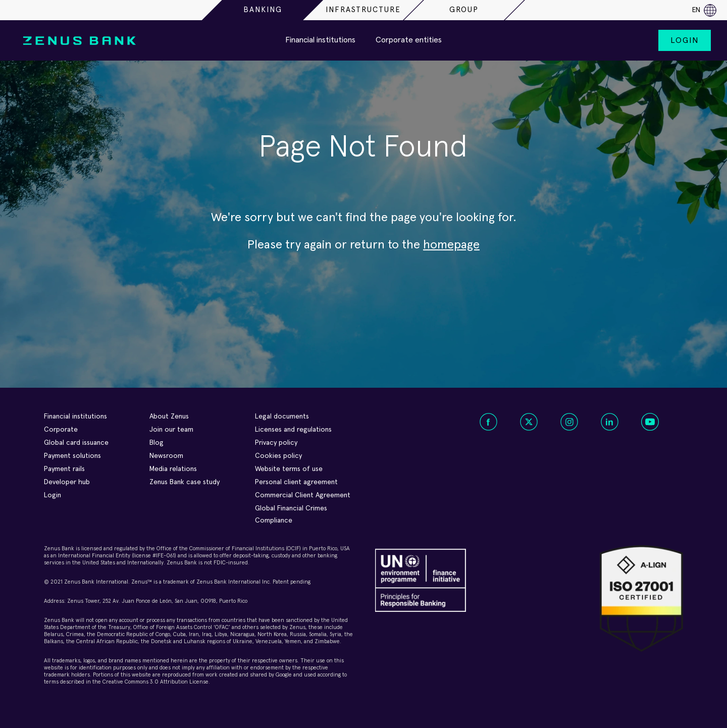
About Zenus (169, 417)
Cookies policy (278, 456)
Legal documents (282, 417)
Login (685, 40)
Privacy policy (276, 443)
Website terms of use (289, 469)
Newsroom (166, 456)
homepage (451, 245)
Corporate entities (409, 40)
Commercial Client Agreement (303, 495)
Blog (157, 443)
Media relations (173, 469)
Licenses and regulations (293, 430)
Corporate (61, 430)
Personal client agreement (296, 482)
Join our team (171, 430)
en (704, 10)
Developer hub (67, 482)
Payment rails (64, 469)
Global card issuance (76, 443)
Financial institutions (320, 40)
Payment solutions (72, 456)
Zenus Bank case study (185, 482)
